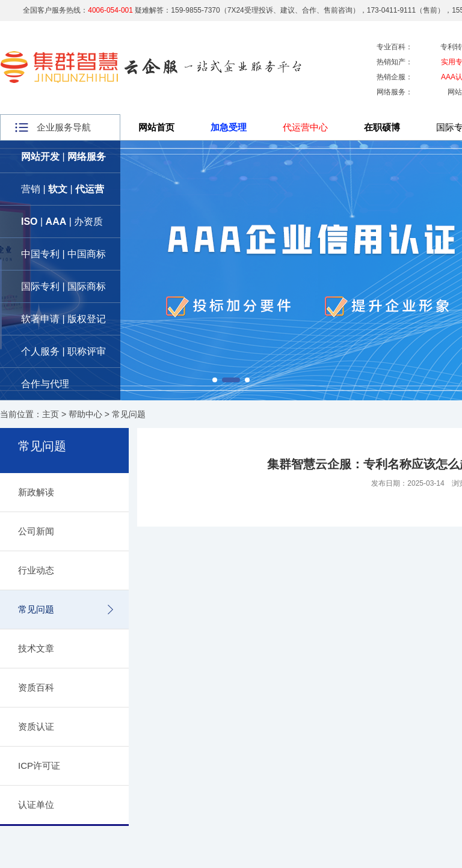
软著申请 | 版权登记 (63, 319)
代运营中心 (305, 127)
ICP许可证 (39, 766)
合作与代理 (45, 384)
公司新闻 (36, 531)
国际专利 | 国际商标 (63, 286)
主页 (51, 414)
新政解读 (36, 492)
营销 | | (63, 189)
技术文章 (36, 648)
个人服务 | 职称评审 (63, 351)
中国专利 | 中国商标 (63, 254)
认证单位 (36, 805)
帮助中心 (85, 414)
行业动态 (36, 570)
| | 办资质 (62, 222)
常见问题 (129, 414)
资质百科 (36, 687)
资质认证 (36, 726)
